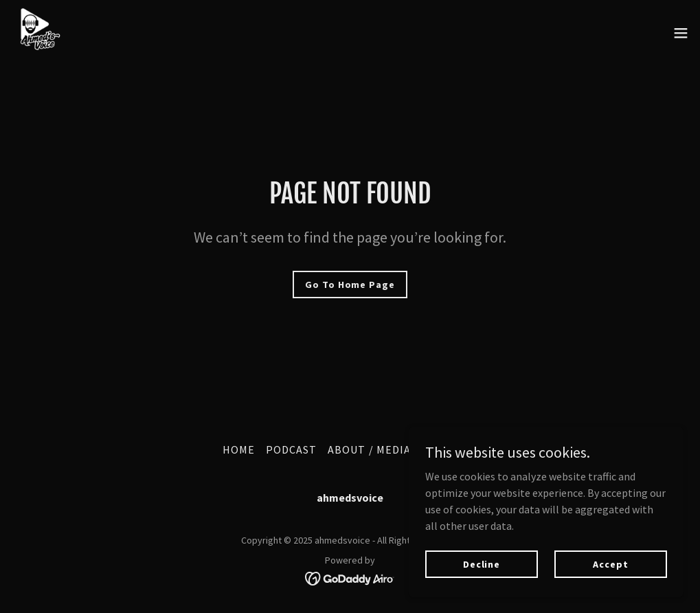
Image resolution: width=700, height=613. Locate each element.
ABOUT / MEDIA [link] (369, 449)
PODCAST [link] (291, 449)
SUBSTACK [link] (450, 449)
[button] (681, 33)
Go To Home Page (350, 285)
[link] (38, 33)
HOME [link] (239, 449)
